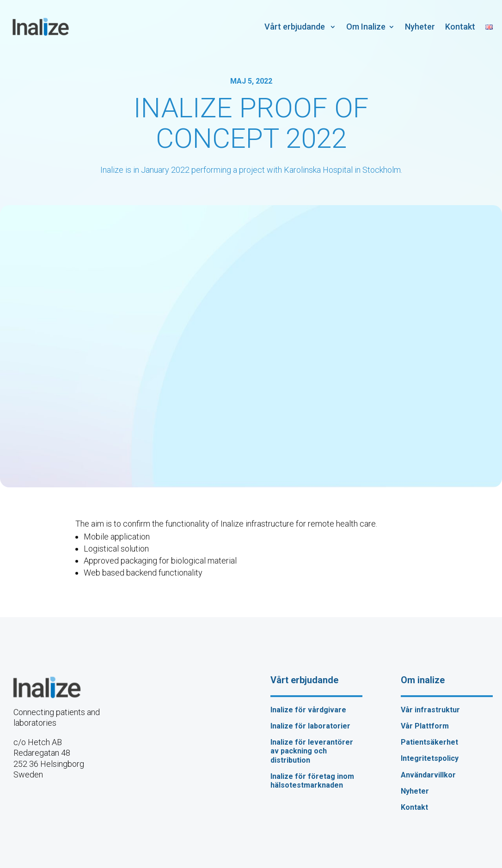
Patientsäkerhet (429, 742)
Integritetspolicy (430, 758)
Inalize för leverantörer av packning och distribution (312, 751)
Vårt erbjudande (296, 27)
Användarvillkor (428, 775)
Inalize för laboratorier (310, 726)
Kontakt (460, 27)
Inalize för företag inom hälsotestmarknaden (312, 781)
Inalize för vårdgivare (308, 710)
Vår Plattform (425, 726)
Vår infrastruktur (430, 710)
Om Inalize (366, 27)
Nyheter (420, 27)
